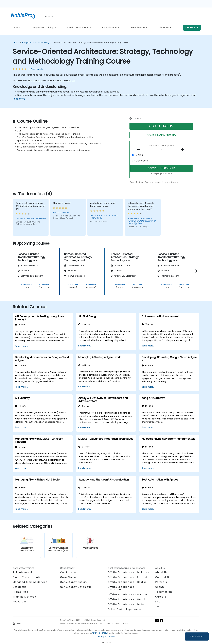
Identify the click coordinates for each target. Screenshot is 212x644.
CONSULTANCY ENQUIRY (161, 135)
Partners (161, 582)
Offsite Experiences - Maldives (128, 572)
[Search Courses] (122, 17)
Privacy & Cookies (106, 637)
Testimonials (164, 592)
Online (139, 155)
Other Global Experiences (125, 609)
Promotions (20, 592)
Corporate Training (43, 28)
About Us (164, 28)
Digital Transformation (28, 577)
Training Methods (24, 597)
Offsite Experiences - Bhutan (127, 582)
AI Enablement (139, 28)
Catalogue (20, 587)
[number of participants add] (183, 150)
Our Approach (70, 572)
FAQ (158, 602)
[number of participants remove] (140, 150)
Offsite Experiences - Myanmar (129, 594)
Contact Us (192, 28)
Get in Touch (197, 636)
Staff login (106, 642)
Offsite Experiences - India (126, 604)
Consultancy (110, 28)
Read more (19, 99)
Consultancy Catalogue (76, 587)
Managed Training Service (30, 582)
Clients (160, 587)
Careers (161, 597)
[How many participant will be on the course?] (161, 150)
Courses (16, 28)
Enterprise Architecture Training (36, 42)
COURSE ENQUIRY (161, 126)
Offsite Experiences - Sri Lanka (129, 577)
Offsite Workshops (78, 28)
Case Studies (69, 577)
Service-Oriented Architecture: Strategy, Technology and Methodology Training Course (90, 42)
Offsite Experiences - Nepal (126, 599)
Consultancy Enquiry (74, 582)
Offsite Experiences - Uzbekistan (122, 588)
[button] (196, 271)
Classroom (142, 161)
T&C (158, 607)
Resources (20, 602)
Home (16, 42)
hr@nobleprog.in (100, 633)
